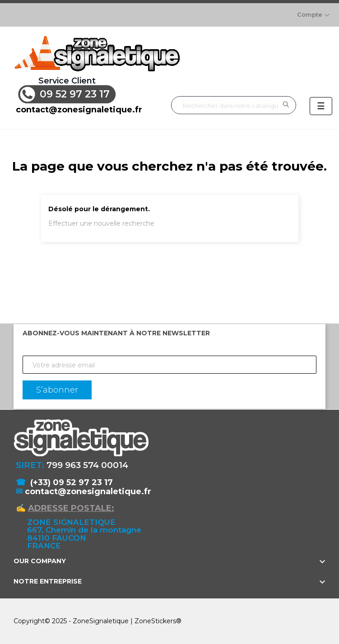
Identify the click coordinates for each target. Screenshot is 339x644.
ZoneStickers (155, 621)
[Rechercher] (234, 105)
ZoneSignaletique (101, 621)
